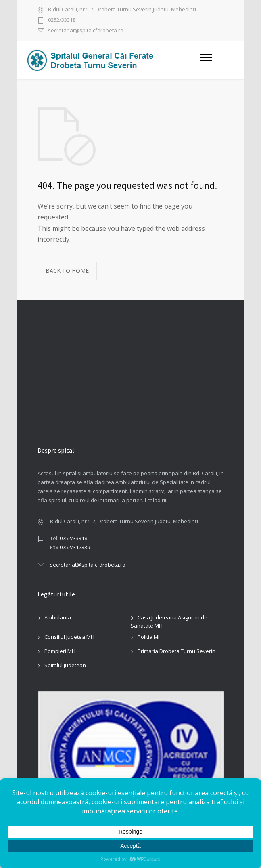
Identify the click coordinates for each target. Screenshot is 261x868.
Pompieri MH (60, 651)
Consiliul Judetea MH (69, 637)
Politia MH (150, 637)
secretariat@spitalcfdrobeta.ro (86, 31)
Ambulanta (58, 617)
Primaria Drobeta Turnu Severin (176, 651)
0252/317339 (75, 547)
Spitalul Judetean (65, 665)
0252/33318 (73, 538)
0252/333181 (63, 20)
